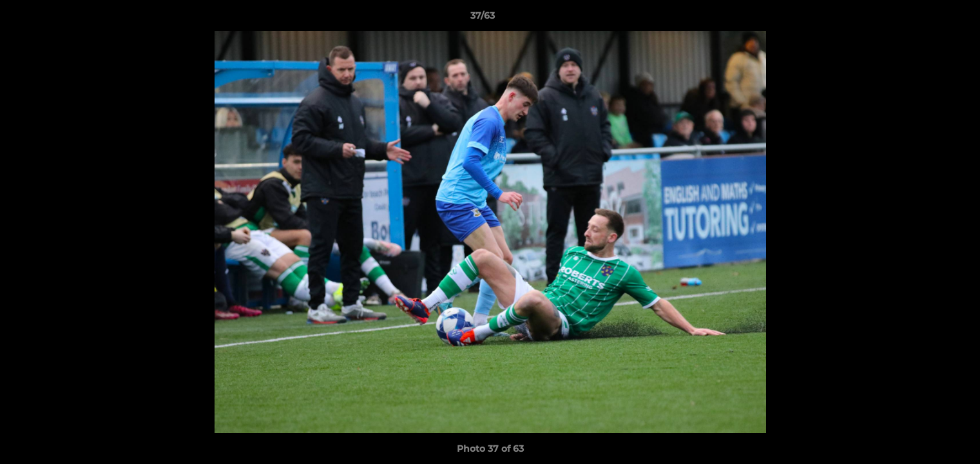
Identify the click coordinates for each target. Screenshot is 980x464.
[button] (926, 19)
